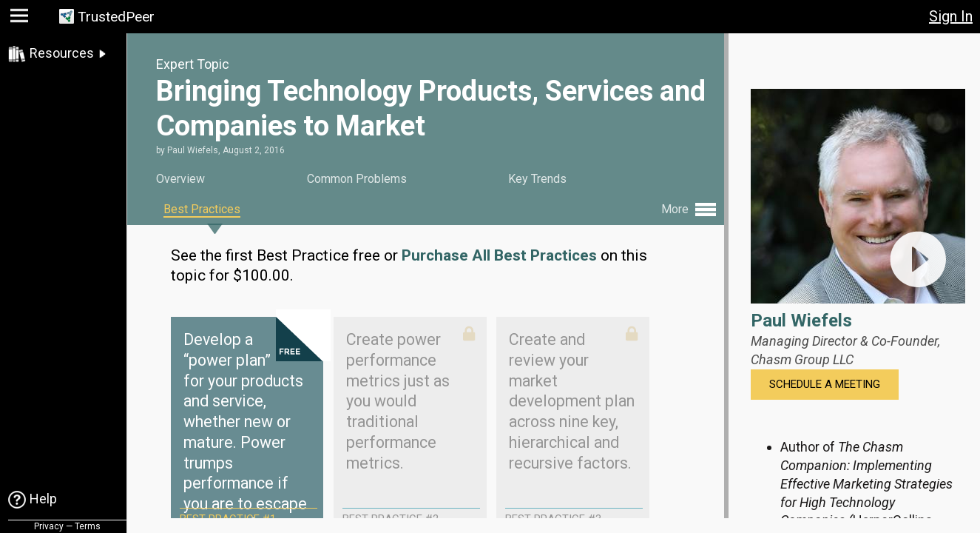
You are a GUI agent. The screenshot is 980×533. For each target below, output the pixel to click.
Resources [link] (62, 53)
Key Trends (537, 179)
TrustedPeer (116, 17)
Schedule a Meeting (825, 384)
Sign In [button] (951, 16)
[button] (21, 19)
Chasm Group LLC (802, 359)
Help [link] (43, 499)
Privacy (49, 526)
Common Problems (357, 179)
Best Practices (202, 209)
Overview (180, 179)
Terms (88, 526)
